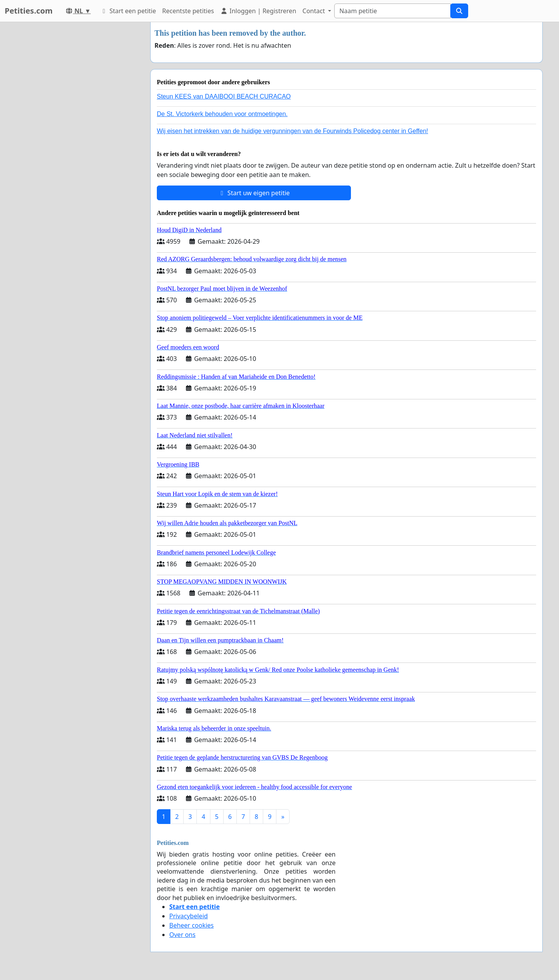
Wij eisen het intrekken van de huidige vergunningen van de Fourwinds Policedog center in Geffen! (293, 131)
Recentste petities (188, 11)
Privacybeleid (188, 916)
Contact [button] (314, 11)
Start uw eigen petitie (254, 193)
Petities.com (29, 11)
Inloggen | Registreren (258, 11)
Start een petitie (128, 11)
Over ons (182, 935)
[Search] (392, 11)
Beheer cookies (192, 925)
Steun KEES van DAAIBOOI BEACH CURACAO (224, 96)
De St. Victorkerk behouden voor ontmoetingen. (222, 114)
